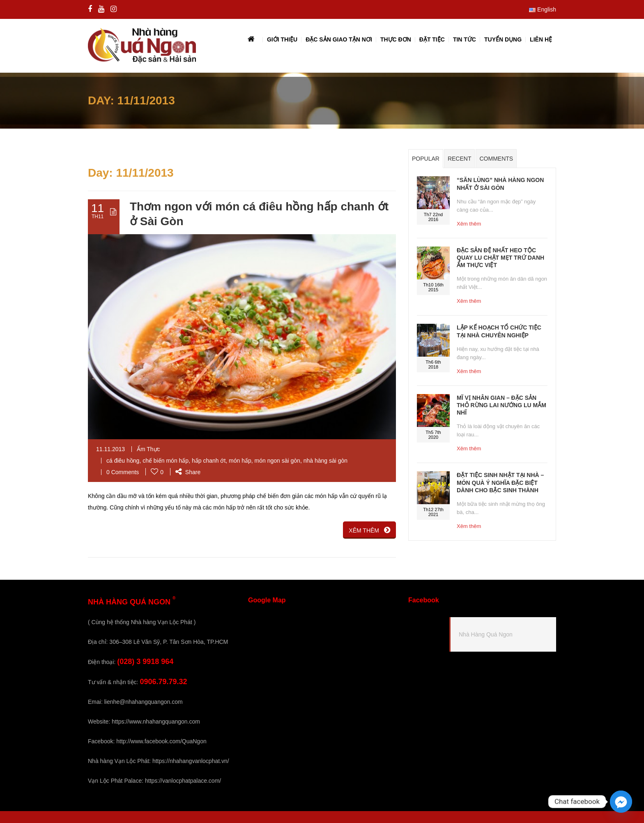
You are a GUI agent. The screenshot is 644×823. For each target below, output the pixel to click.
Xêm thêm (469, 224)
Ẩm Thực (148, 449)
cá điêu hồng (123, 461)
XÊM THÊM (369, 530)
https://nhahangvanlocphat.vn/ (191, 761)
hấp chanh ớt (209, 461)
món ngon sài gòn (277, 461)
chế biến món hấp (166, 461)
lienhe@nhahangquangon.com (144, 702)
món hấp (240, 461)
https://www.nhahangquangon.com (156, 722)
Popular (426, 159)
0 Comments (123, 472)
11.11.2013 (110, 449)
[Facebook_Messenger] (621, 802)
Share (188, 472)
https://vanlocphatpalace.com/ (183, 781)
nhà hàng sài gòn (325, 461)
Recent (460, 159)
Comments (496, 159)
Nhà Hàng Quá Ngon (486, 634)
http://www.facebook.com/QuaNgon (161, 741)
